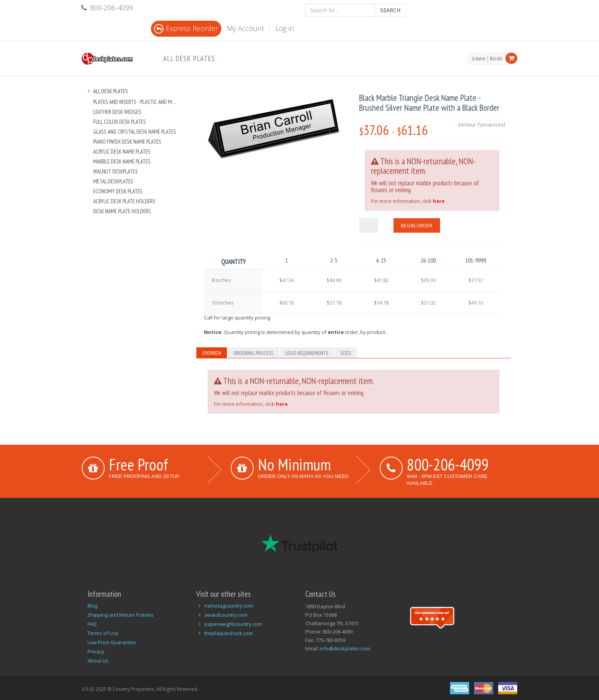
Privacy (96, 651)
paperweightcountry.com (233, 624)
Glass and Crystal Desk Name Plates (135, 132)
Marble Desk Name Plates (122, 161)
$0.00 (496, 58)
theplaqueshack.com (229, 633)
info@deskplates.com (345, 648)
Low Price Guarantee (112, 642)
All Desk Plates (189, 58)
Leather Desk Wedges (117, 112)
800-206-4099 (448, 464)
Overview (212, 353)
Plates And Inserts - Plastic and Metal (136, 102)
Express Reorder (186, 28)
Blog (92, 606)
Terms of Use (103, 633)
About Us (98, 661)
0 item (479, 59)
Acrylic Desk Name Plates (122, 152)
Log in (285, 28)
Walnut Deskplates (116, 171)
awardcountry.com (226, 615)
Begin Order (417, 225)
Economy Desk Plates (118, 191)
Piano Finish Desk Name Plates (127, 142)
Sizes (346, 353)
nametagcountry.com (229, 606)
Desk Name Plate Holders (122, 211)
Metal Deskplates (113, 181)
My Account (245, 28)
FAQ (92, 624)
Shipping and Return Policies (121, 615)
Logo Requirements (307, 353)
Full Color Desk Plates (120, 122)
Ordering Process (253, 353)
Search (390, 10)
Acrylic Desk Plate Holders (124, 201)
